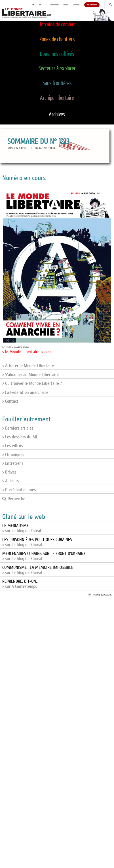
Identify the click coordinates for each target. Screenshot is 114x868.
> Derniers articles (18, 428)
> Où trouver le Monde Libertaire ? (32, 383)
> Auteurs (10, 481)
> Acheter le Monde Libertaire (28, 366)
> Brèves (9, 472)
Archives (57, 115)
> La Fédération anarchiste (25, 392)
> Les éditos (12, 446)
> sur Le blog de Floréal (37, 542)
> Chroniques (13, 455)
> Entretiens (13, 463)
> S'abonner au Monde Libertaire (30, 375)
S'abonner (76, 5)
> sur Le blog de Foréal (22, 528)
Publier (66, 5)
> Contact (10, 401)
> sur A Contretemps (20, 584)
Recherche (14, 499)
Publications (55, 5)
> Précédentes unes (19, 490)
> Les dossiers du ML (20, 437)
